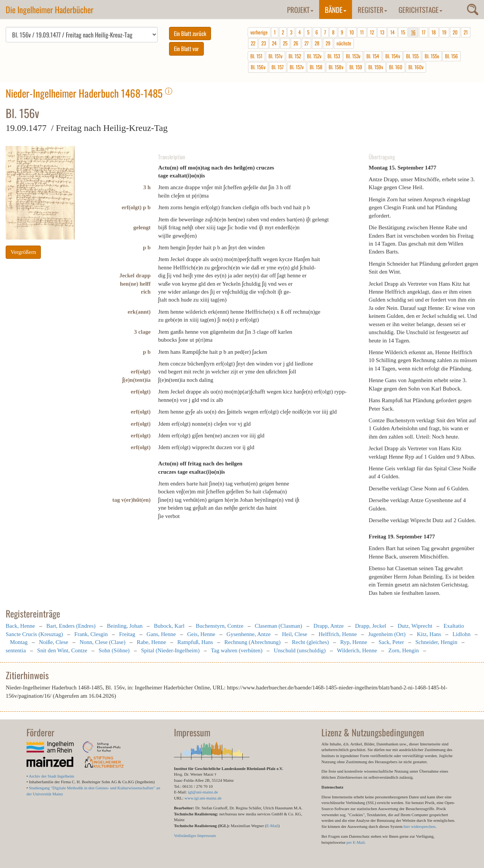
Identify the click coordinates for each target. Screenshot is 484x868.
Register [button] (372, 9)
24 (274, 43)
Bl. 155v (432, 56)
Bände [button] (336, 9)
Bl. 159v (376, 67)
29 (328, 43)
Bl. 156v (258, 67)
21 (466, 32)
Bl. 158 (316, 67)
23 (264, 43)
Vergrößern (23, 252)
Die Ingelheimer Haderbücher (50, 9)
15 (403, 32)
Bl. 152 (295, 56)
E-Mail (272, 826)
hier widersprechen (419, 826)
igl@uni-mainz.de (203, 792)
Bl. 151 (256, 56)
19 (444, 32)
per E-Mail (355, 842)
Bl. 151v (275, 56)
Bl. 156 (451, 56)
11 (362, 32)
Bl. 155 (412, 56)
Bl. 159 (356, 67)
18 (434, 32)
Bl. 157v (297, 67)
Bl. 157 (278, 67)
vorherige (259, 32)
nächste (344, 43)
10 (352, 32)
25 (285, 43)
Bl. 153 (334, 56)
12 (372, 32)
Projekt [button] (300, 9)
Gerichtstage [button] (420, 9)
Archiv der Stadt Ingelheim (51, 776)
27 (306, 43)
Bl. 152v (314, 56)
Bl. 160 (396, 67)
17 (423, 32)
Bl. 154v (393, 56)
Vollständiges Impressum (195, 835)
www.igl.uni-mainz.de (203, 798)
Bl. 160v (416, 67)
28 (317, 43)
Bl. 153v (353, 56)
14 (392, 32)
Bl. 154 (373, 56)
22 (253, 43)
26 (296, 43)
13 (382, 32)
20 (455, 32)
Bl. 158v (336, 67)
